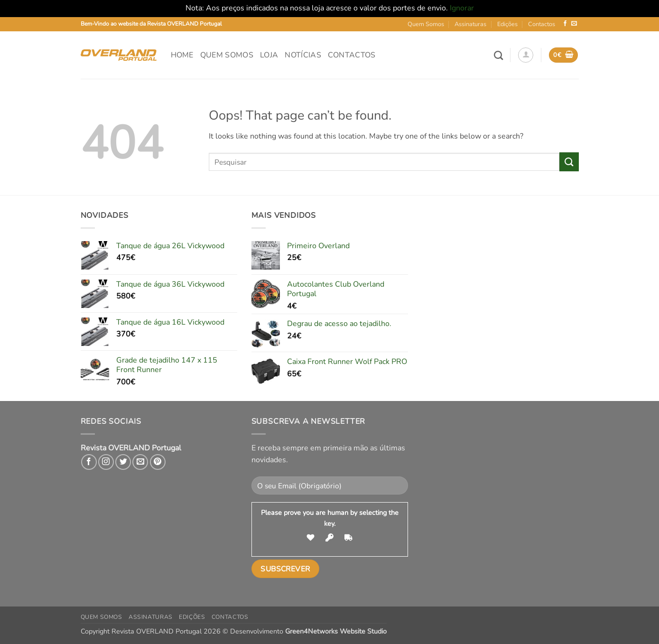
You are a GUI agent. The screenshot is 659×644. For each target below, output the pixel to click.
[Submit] (569, 162)
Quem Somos (426, 24)
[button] (526, 55)
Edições (507, 24)
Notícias (303, 55)
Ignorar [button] (462, 8)
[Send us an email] (574, 24)
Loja (269, 55)
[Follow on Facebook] (565, 24)
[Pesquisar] (498, 55)
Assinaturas (470, 24)
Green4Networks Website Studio (336, 631)
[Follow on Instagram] (106, 462)
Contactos (542, 24)
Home (182, 55)
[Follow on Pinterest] (158, 462)
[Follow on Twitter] (123, 462)
